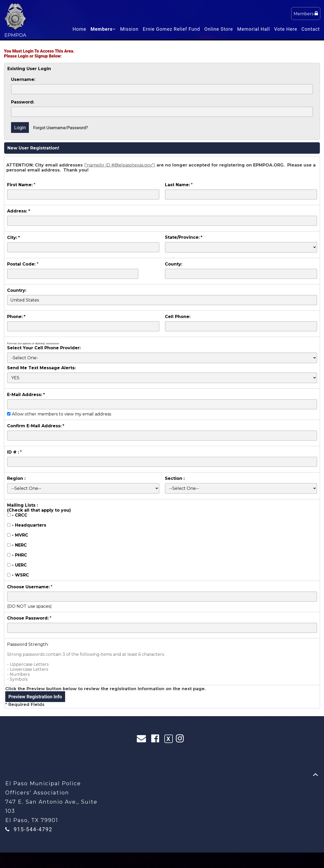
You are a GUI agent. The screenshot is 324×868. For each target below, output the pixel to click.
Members (306, 14)
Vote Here (286, 29)
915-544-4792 (33, 829)
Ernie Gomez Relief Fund (171, 29)
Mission (129, 29)
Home (79, 29)
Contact (311, 29)
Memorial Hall (254, 29)
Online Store (219, 29)
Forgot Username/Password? (60, 128)
